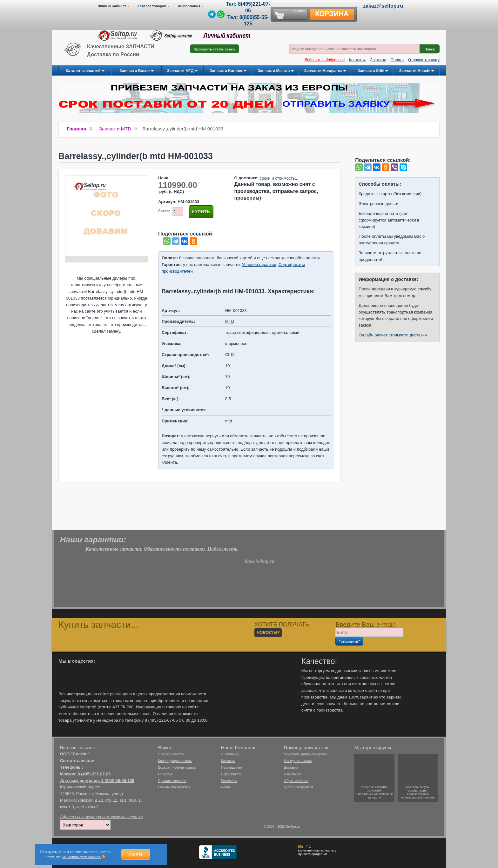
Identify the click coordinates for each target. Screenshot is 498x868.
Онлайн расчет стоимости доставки (393, 335)
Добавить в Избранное (325, 60)
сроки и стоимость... (279, 178)
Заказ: (164, 211)
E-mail (226, 787)
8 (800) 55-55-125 (118, 781)
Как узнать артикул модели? (306, 754)
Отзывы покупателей (174, 787)
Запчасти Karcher (228, 71)
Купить (201, 212)
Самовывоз (293, 774)
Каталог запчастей (85, 71)
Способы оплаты (171, 754)
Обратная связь (296, 781)
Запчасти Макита (276, 71)
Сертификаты (232, 774)
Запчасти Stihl (373, 71)
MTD (230, 321)
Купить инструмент (299, 787)
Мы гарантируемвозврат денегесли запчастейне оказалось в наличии (418, 792)
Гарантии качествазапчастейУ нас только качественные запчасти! (374, 792)
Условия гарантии (259, 265)
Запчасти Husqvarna (325, 71)
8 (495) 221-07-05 (94, 774)
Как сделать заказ (298, 761)
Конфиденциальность (175, 761)
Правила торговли (172, 781)
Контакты (357, 60)
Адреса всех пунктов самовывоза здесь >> (102, 817)
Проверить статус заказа (215, 49)
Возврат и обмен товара (177, 767)
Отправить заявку (424, 60)
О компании (230, 754)
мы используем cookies (82, 857)
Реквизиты (229, 781)
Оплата (397, 60)
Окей (136, 855)
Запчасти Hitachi (417, 71)
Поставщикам (232, 767)
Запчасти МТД (182, 71)
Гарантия (165, 774)
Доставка (378, 60)
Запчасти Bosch (136, 71)
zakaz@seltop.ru (383, 6)
